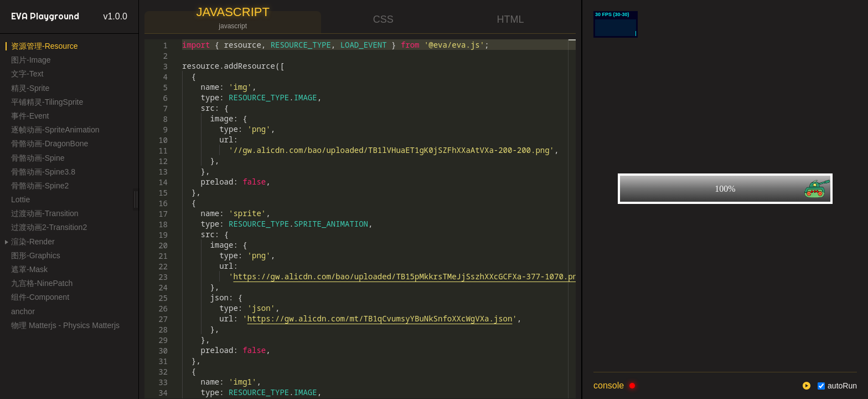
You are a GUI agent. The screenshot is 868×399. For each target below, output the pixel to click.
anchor (23, 311)
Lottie (20, 199)
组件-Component (40, 297)
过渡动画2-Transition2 (49, 227)
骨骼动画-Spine (38, 158)
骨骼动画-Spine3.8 (43, 172)
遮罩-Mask (29, 269)
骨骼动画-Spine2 (40, 186)
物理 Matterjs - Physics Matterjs (65, 325)
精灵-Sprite (30, 88)
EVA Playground (45, 16)
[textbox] (182, 40)
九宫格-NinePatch (42, 283)
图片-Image (31, 60)
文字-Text (27, 74)
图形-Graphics (36, 255)
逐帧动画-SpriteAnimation (55, 130)
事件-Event (30, 116)
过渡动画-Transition (45, 213)
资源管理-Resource (45, 46)
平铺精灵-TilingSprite (47, 102)
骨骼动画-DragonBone (50, 144)
